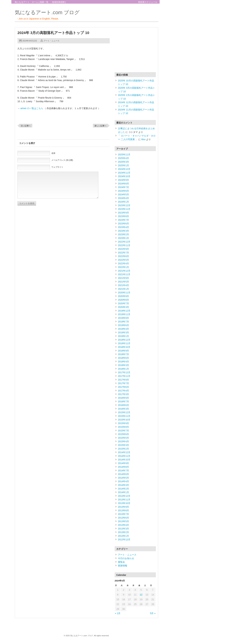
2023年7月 (123, 220)
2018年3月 (123, 365)
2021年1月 (123, 289)
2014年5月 (123, 478)
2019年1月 (123, 336)
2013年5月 (123, 521)
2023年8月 (123, 216)
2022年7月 (123, 253)
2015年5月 (123, 438)
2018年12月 (124, 340)
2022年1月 (123, 267)
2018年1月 (123, 369)
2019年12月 (124, 311)
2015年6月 (123, 434)
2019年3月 (123, 332)
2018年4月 (123, 362)
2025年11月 (124, 155)
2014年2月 (123, 489)
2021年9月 (123, 278)
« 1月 (118, 613)
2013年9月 (123, 507)
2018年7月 (123, 354)
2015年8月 (123, 427)
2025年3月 (123, 162)
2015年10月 (124, 420)
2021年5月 (123, 282)
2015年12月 (124, 412)
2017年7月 (123, 383)
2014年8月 (123, 467)
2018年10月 (124, 347)
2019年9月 (123, 318)
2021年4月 (123, 285)
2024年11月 (124, 173)
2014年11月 (124, 456)
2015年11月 (124, 416)
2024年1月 (123, 202)
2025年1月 (123, 165)
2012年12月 (124, 540)
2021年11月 (124, 274)
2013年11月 (124, 500)
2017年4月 (123, 391)
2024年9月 (123, 180)
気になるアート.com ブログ (47, 12)
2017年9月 (123, 380)
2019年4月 (123, 329)
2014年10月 (124, 460)
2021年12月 (124, 271)
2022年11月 (124, 245)
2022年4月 (123, 263)
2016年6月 (123, 405)
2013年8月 (123, 510)
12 (141, 595)
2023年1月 (123, 238)
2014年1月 (123, 492)
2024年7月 (123, 187)
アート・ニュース (52, 41)
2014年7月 (123, 470)
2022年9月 (123, 249)
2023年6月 (123, 224)
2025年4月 (123, 158)
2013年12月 (124, 496)
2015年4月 (123, 441)
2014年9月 (123, 463)
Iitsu (143, 139)
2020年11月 (124, 293)
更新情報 (123, 566)
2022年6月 (123, 256)
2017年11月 (124, 376)
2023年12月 (124, 205)
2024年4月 (123, 198)
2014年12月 (124, 452)
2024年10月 (124, 176)
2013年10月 (124, 503)
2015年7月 (123, 431)
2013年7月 (123, 514)
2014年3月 (123, 485)
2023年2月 (123, 234)
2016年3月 (123, 409)
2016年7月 (123, 401)
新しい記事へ (100, 126)
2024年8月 (123, 184)
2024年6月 (123, 191)
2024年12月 (124, 169)
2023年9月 (123, 213)
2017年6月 (123, 387)
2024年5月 (123, 194)
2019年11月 (124, 314)
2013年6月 (123, 518)
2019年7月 (123, 322)
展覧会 (121, 562)
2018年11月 (124, 343)
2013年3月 (123, 529)
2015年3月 (123, 445)
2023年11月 (124, 209)
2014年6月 (123, 474)
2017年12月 (124, 372)
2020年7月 (123, 303)
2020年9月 (123, 296)
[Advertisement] (135, 51)
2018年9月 (123, 351)
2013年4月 (123, 525)
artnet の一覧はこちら (32, 108)
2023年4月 (123, 227)
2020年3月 (123, 307)
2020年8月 (123, 300)
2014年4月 (123, 481)
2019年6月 (123, 325)
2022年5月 (123, 260)
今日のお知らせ (126, 558)
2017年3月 (123, 394)
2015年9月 (123, 423)
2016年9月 (123, 398)
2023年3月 (123, 231)
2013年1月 (123, 536)
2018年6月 (123, 358)
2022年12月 (124, 242)
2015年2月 (123, 449)
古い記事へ (26, 126)
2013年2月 (123, 532)
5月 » (153, 613)
